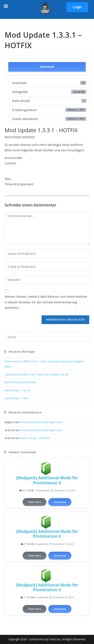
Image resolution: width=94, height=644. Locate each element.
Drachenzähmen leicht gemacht (41, 422)
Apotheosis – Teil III (17, 390)
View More (34, 502)
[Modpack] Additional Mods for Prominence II (47, 480)
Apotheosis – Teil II (17, 398)
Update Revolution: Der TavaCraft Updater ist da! (37, 374)
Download (47, 67)
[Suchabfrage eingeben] (47, 337)
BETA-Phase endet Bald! (20, 382)
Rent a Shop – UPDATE (35, 438)
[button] (6, 6)
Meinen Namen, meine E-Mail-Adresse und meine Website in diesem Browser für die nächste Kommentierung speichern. (46, 302)
